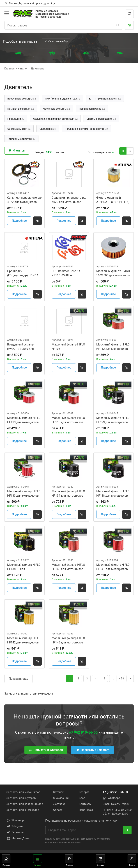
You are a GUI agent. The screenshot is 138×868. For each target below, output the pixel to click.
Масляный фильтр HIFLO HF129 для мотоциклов (113, 420)
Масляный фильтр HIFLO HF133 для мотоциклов (24, 493)
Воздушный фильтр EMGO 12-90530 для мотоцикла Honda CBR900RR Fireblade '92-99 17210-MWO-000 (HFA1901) (23, 347)
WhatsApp (111, 798)
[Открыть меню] (7, 13)
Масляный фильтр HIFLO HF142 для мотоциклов (24, 640)
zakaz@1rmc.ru (120, 804)
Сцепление (48, 129)
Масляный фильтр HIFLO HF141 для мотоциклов (113, 567)
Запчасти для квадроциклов (25, 804)
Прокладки (16, 119)
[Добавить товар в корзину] (37, 221)
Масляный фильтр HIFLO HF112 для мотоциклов (113, 347)
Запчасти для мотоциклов (23, 792)
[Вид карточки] (123, 151)
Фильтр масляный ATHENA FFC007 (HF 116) (113, 200)
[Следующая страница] (130, 679)
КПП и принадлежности (105, 99)
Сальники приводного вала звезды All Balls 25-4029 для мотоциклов (69, 200)
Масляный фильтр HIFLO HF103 (68, 347)
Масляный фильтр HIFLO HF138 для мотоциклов (113, 493)
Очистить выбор (56, 41)
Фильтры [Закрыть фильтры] (17, 151)
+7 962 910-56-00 (83, 732)
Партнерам (86, 810)
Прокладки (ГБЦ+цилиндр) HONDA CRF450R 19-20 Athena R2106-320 (23, 273)
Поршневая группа (92, 109)
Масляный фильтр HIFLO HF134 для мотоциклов (68, 493)
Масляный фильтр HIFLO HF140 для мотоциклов (68, 567)
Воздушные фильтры (22, 99)
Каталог (58, 792)
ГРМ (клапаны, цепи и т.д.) (63, 99)
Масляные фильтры (56, 109)
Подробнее (19, 221)
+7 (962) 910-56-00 (115, 792)
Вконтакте (15, 832)
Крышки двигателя (21, 109)
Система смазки (19, 129)
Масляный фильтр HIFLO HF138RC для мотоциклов (24, 567)
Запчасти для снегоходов (23, 810)
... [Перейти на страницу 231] (113, 679)
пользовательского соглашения (63, 842)
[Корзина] (129, 25)
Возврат (84, 792)
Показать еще (19, 679)
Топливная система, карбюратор (86, 129)
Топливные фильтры (21, 139)
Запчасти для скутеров (21, 798)
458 (122, 679)
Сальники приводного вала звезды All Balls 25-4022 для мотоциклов (24, 200)
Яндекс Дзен (18, 838)
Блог (82, 798)
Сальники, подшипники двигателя (55, 119)
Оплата (58, 810)
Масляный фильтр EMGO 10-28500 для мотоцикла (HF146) (113, 273)
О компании (61, 798)
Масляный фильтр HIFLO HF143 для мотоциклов (68, 640)
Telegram (15, 826)
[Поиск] (118, 25)
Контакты (85, 804)
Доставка (59, 804)
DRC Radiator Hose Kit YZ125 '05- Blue (66, 273)
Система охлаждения (101, 119)
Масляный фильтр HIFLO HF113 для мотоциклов (24, 420)
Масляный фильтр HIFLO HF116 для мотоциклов (68, 420)
